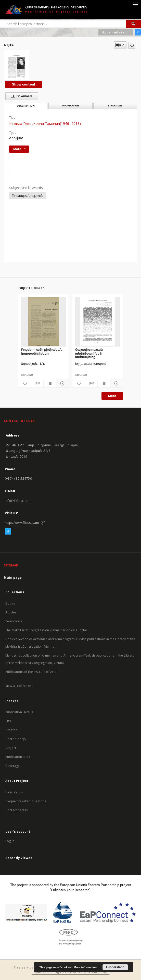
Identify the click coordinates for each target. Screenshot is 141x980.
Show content (24, 84)
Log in (10, 841)
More (112, 396)
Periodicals (14, 621)
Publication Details (19, 712)
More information (85, 967)
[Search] (134, 24)
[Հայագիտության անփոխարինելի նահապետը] (98, 322)
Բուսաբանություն (28, 196)
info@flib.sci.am (18, 501)
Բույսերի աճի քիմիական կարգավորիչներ (42, 351)
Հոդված (16, 138)
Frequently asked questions (26, 801)
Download (21, 96)
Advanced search (116, 32)
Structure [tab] (115, 106)
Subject (11, 748)
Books (10, 603)
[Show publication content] (50, 383)
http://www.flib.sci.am (22, 523)
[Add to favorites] (132, 45)
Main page (13, 578)
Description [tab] (26, 106)
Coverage (12, 766)
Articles (11, 612)
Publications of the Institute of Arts (31, 672)
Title (9, 721)
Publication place (18, 757)
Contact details (16, 810)
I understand (115, 967)
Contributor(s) (16, 739)
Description (14, 792)
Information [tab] (70, 106)
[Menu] (135, 4)
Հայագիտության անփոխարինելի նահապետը (89, 353)
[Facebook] (8, 531)
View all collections (19, 686)
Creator (11, 730)
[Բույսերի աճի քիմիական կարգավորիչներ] (44, 322)
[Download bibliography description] (37, 383)
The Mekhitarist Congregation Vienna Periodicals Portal (46, 630)
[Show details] (62, 383)
